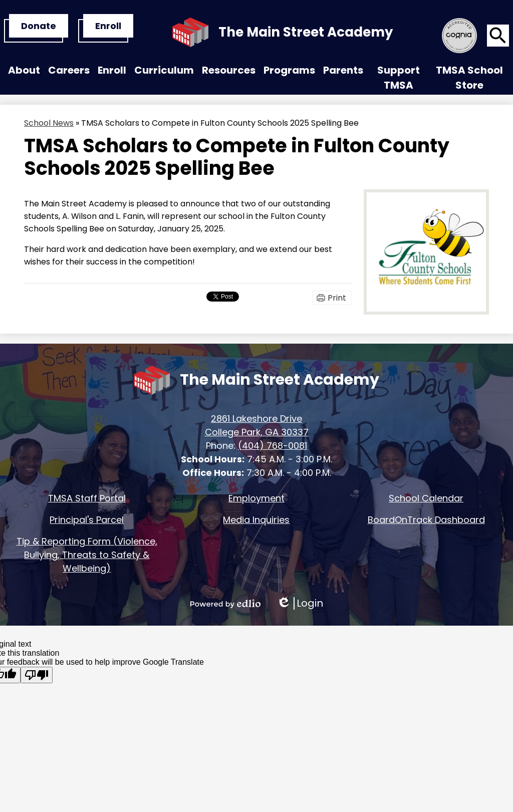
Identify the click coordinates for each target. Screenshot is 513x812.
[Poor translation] (37, 675)
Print (337, 298)
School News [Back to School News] (49, 123)
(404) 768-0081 (273, 446)
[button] (24, 73)
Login (300, 603)
